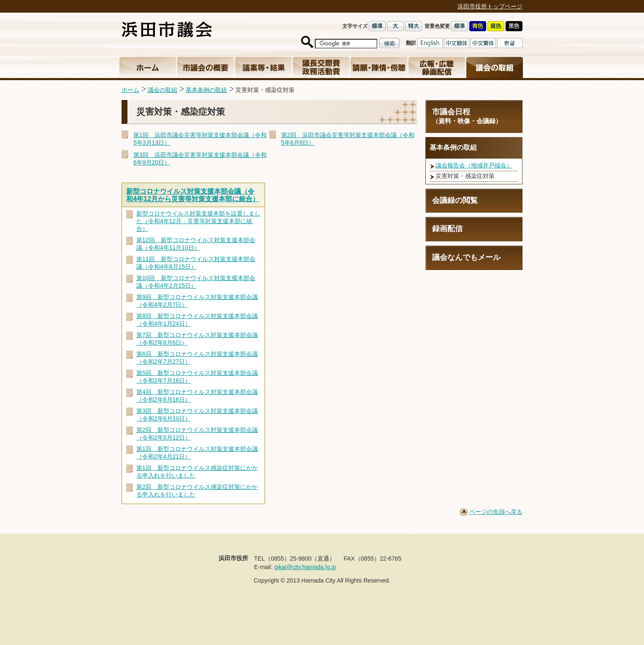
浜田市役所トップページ (490, 6)
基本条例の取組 (206, 90)
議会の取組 (162, 90)
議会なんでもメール (466, 257)
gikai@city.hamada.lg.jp (305, 567)
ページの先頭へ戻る (496, 512)
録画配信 (447, 229)
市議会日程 (474, 116)
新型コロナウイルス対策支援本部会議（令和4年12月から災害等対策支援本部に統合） (193, 195)
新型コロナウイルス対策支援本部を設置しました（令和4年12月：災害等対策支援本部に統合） (198, 221)
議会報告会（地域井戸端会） (474, 165)
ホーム (130, 90)
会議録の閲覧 (455, 200)
